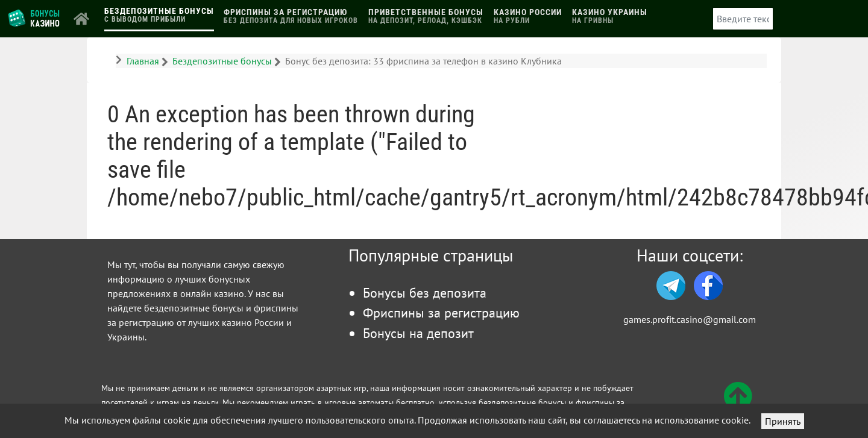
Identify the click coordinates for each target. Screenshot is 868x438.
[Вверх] (738, 403)
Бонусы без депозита (425, 293)
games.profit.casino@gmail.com (690, 319)
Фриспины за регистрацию (441, 312)
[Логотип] (35, 17)
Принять (783, 421)
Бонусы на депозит (418, 333)
